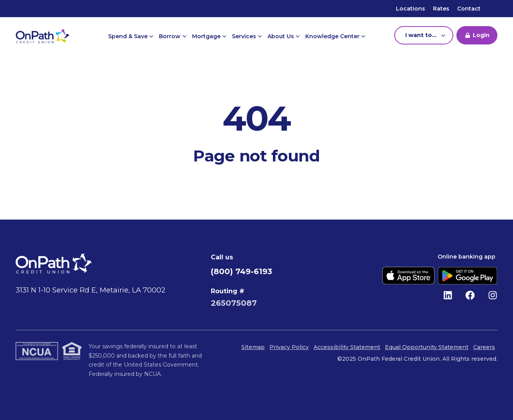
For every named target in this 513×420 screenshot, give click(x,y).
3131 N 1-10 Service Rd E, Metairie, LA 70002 (91, 290)
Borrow (170, 36)
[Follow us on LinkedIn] (448, 295)
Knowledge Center (333, 36)
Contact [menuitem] (469, 9)
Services (245, 36)
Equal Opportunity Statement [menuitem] (427, 347)
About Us (281, 36)
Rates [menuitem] (441, 9)
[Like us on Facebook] (470, 295)
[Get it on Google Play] (468, 276)
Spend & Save (129, 36)
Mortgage (207, 36)
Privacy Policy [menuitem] (289, 347)
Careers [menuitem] (484, 347)
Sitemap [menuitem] (253, 347)
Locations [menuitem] (411, 9)
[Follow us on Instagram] (493, 295)
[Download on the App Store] (408, 276)
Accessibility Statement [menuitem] (347, 347)
